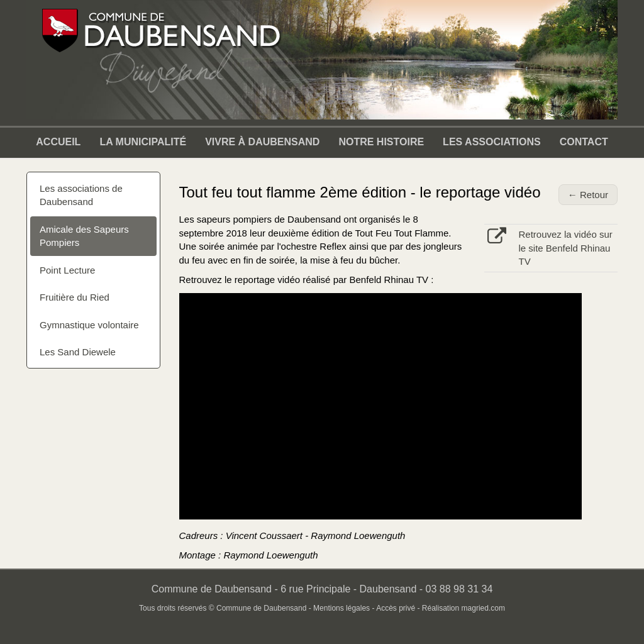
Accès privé (396, 608)
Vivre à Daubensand (262, 142)
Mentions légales (341, 608)
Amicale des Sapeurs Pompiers (84, 236)
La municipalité (143, 142)
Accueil (58, 142)
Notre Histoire (381, 142)
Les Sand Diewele (78, 352)
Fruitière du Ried (75, 297)
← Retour (588, 195)
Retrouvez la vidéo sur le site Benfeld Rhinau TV (566, 248)
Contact (584, 142)
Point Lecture (67, 270)
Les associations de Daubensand (81, 195)
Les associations (492, 142)
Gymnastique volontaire (89, 325)
